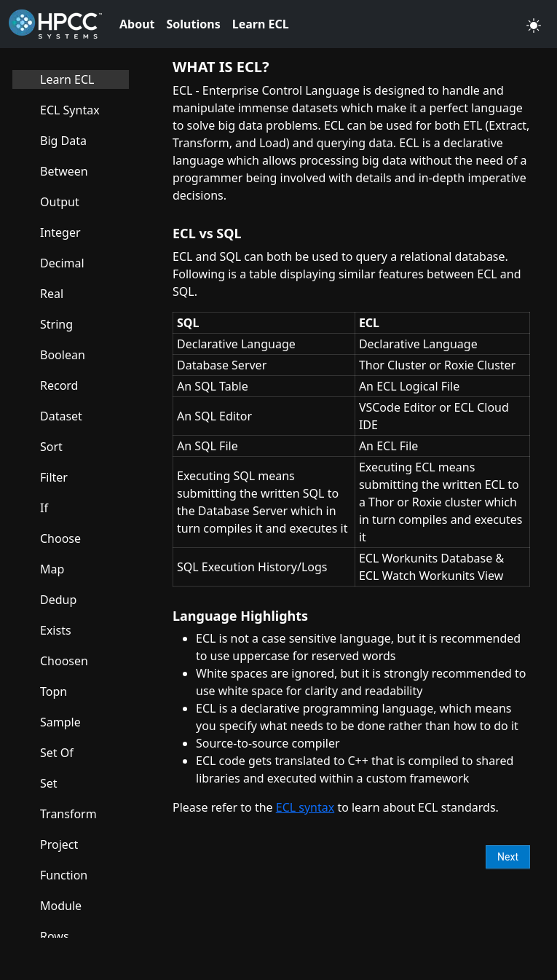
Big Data (63, 141)
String (56, 324)
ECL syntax (305, 807)
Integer (60, 232)
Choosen (64, 661)
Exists (56, 630)
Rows (55, 936)
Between (64, 171)
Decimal (62, 263)
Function (64, 875)
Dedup (58, 600)
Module (61, 906)
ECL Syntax (70, 110)
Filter (54, 477)
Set (49, 783)
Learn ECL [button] (261, 24)
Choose (60, 538)
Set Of (57, 753)
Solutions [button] (194, 24)
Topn (54, 691)
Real (52, 294)
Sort (51, 447)
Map (52, 569)
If (44, 508)
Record (59, 385)
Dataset (61, 416)
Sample (60, 722)
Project (59, 844)
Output (60, 202)
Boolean (63, 355)
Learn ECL (67, 79)
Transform (68, 814)
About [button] (137, 24)
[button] (534, 24)
